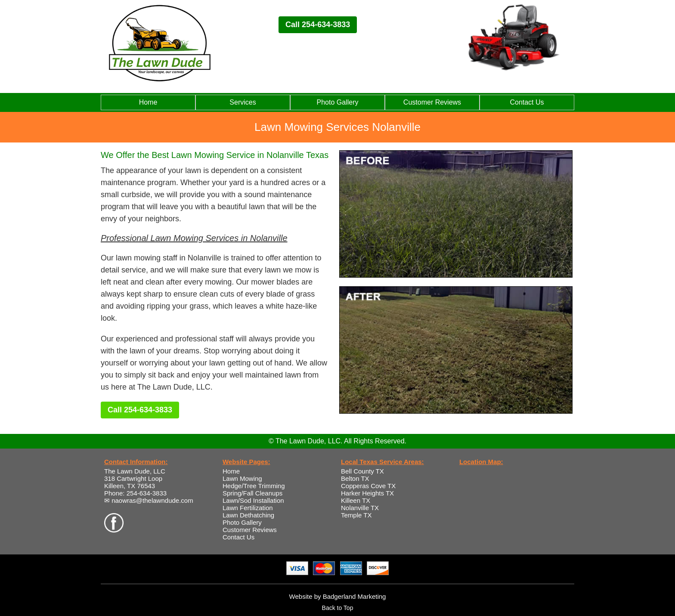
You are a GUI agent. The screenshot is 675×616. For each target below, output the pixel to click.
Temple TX (356, 515)
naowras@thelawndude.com (152, 500)
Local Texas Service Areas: (382, 462)
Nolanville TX (360, 508)
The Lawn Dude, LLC (135, 471)
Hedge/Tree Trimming (254, 486)
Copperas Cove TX (368, 486)
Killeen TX (356, 500)
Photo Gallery (338, 102)
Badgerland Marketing (355, 596)
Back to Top (338, 608)
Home (148, 102)
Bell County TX (362, 471)
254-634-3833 (147, 493)
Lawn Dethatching (248, 515)
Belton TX (355, 478)
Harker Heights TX (367, 493)
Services (243, 102)
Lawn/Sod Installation (253, 500)
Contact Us (527, 102)
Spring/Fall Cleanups (252, 493)
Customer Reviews (432, 102)
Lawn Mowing (242, 478)
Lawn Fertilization (248, 508)
